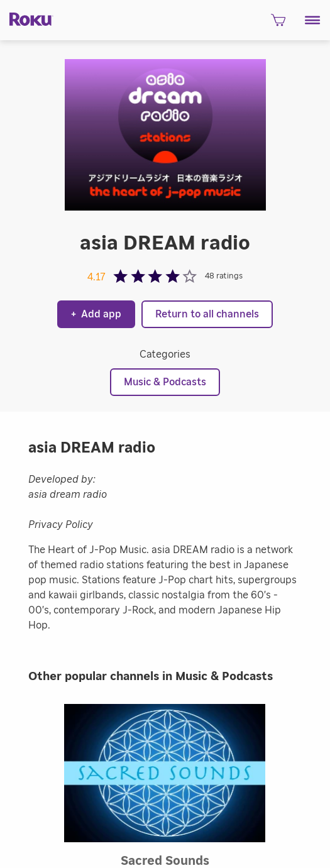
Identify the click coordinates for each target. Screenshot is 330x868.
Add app (96, 314)
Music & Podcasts (165, 382)
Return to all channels (207, 314)
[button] (313, 20)
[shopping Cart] (278, 24)
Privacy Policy (61, 525)
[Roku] (27, 18)
